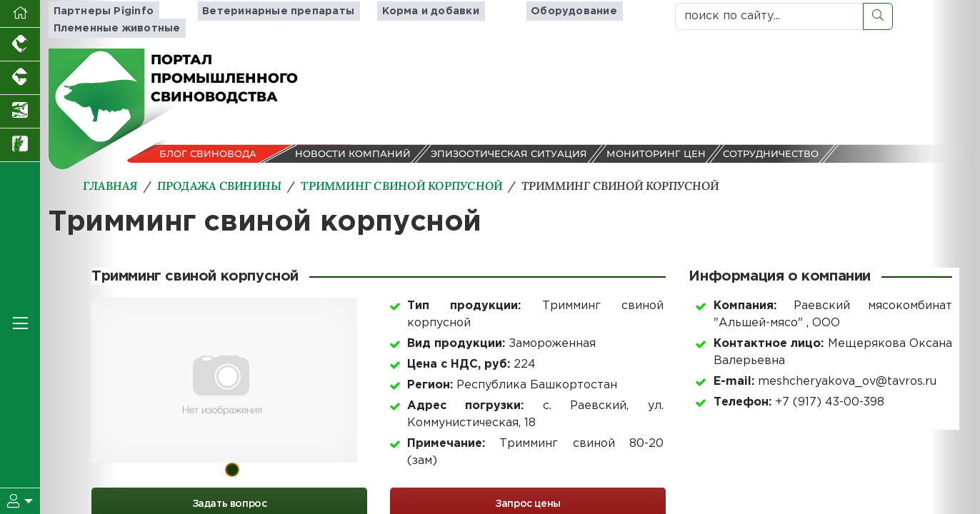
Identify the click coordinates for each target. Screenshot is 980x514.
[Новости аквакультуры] (20, 112)
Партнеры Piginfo (97, 11)
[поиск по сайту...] (769, 16)
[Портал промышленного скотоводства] (20, 78)
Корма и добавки (419, 11)
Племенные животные (111, 28)
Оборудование (566, 11)
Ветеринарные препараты (274, 11)
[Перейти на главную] (20, 14)
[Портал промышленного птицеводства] (20, 45)
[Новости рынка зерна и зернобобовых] (20, 145)
